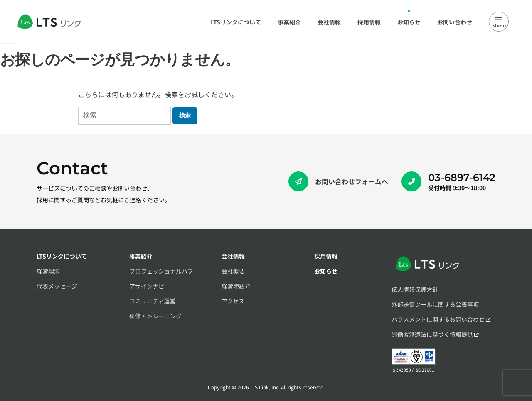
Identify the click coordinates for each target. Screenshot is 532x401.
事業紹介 (141, 256)
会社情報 (233, 256)
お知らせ (326, 271)
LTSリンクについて (62, 256)
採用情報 (326, 256)
